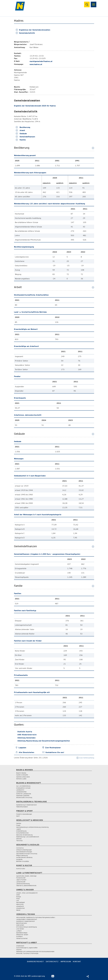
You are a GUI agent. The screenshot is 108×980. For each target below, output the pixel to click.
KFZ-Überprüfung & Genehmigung (27, 927)
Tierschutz (19, 841)
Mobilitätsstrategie (22, 933)
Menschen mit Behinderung (24, 835)
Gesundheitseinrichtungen (24, 852)
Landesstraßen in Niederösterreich (27, 919)
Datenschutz (52, 962)
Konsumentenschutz (22, 833)
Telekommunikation (22, 807)
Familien (19, 823)
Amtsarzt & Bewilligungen (24, 850)
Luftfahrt (19, 931)
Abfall (18, 895)
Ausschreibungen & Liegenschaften (27, 948)
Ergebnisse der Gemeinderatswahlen (33, 30)
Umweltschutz (20, 908)
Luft (17, 900)
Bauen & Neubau (21, 773)
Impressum (66, 962)
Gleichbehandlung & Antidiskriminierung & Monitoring (32, 827)
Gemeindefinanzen (25, 137)
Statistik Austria (25, 732)
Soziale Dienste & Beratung (24, 857)
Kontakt (77, 962)
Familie (21, 140)
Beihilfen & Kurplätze (23, 861)
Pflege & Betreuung (22, 856)
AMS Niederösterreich (27, 735)
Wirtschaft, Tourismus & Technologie (27, 953)
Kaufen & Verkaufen (22, 775)
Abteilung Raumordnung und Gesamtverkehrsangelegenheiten (44, 741)
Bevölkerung (23, 127)
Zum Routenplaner (53, 748)
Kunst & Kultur (21, 869)
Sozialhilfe (19, 859)
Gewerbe (19, 950)
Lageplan (22, 748)
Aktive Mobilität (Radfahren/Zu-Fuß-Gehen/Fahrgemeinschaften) (36, 917)
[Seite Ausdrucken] (53, 977)
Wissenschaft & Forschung (24, 797)
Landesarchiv (20, 790)
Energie (19, 897)
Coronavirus (20, 848)
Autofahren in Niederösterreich (26, 921)
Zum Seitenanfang (85, 758)
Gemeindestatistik (25, 33)
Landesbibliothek (21, 792)
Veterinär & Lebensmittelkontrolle (26, 886)
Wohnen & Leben (21, 779)
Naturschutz (20, 904)
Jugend (19, 829)
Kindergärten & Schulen (23, 788)
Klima (18, 899)
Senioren (19, 839)
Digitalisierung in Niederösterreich (26, 805)
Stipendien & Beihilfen (23, 796)
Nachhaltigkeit (20, 902)
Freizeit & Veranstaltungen (24, 814)
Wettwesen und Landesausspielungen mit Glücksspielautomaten (35, 951)
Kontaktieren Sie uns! (55, 752)
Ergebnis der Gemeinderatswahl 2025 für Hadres (35, 106)
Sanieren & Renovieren (23, 777)
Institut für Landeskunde (24, 794)
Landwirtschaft (21, 882)
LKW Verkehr (20, 929)
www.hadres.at (36, 64)
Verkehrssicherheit (22, 938)
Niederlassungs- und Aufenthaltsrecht (28, 837)
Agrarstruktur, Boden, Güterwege (26, 876)
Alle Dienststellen (26, 752)
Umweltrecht (20, 906)
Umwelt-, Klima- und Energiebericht (27, 893)
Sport (18, 816)
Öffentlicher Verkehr (22, 935)
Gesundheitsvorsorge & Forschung (27, 854)
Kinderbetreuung (21, 831)
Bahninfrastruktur (22, 923)
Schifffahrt (19, 937)
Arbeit (20, 130)
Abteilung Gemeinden (26, 738)
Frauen (18, 825)
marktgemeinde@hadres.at (41, 61)
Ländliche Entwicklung (23, 884)
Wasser (18, 910)
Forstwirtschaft (21, 878)
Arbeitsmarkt (20, 946)
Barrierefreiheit (35, 962)
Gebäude (21, 134)
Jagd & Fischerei (21, 880)
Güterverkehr (20, 925)
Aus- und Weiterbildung (23, 786)
